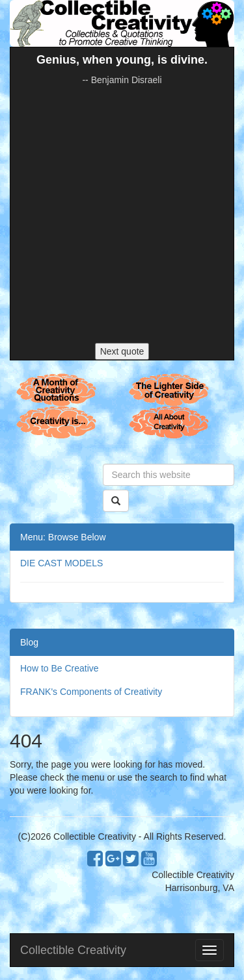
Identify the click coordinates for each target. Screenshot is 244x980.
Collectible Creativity (73, 950)
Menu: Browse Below (63, 537)
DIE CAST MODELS (61, 563)
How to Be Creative (60, 668)
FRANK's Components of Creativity (91, 692)
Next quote (122, 351)
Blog (29, 642)
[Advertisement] (122, 215)
